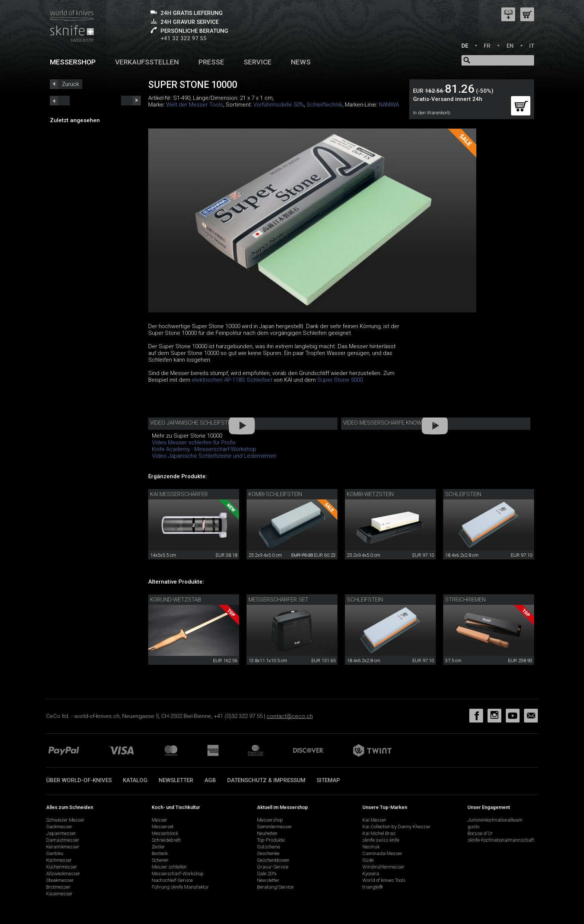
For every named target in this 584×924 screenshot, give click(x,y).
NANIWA (389, 105)
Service (258, 62)
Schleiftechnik (324, 105)
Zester (158, 847)
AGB (210, 780)
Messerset (163, 827)
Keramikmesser (63, 847)
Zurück (70, 84)
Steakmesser (60, 880)
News (301, 62)
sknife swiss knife (381, 840)
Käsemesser (59, 894)
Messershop (73, 62)
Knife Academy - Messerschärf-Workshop (204, 449)
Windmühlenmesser (383, 867)
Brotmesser (58, 887)
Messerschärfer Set (278, 600)
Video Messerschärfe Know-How (389, 423)
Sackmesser (59, 827)
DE (465, 46)
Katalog (135, 780)
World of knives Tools (384, 880)
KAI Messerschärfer (179, 494)
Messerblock (165, 833)
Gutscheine (269, 847)
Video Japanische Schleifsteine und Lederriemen (214, 456)
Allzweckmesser (63, 874)
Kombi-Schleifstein (275, 494)
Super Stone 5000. (341, 380)
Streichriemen (465, 600)
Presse (211, 62)
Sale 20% (267, 874)
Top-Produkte (271, 840)
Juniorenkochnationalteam (495, 820)
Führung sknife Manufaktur (180, 887)
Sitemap (328, 780)
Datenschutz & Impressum (266, 780)
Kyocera (371, 874)
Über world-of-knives (79, 780)
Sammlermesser (274, 827)
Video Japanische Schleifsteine (194, 423)
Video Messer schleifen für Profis (194, 442)
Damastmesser (63, 840)
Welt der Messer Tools (195, 105)
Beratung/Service (275, 887)
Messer (159, 820)
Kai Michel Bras (379, 833)
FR (487, 46)
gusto (473, 827)
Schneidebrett (166, 840)
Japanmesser (61, 833)
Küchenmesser (62, 867)
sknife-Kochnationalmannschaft (501, 840)
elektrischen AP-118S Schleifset (232, 380)
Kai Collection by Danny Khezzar (396, 827)
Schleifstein (463, 494)
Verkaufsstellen (147, 62)
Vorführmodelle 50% (279, 105)
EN (510, 46)
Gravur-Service (273, 867)
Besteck (160, 853)
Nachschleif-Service (172, 880)
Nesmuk (371, 847)
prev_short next (131, 101)
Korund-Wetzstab (176, 600)
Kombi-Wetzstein (370, 494)
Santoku (55, 853)
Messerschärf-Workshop (178, 874)
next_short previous (60, 101)
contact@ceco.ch (290, 716)
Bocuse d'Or (480, 833)
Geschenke (268, 853)
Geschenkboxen (273, 860)
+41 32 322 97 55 (184, 38)
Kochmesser (59, 860)
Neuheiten (267, 833)
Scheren (160, 860)
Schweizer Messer (65, 820)
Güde (368, 860)
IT (532, 46)
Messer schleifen (169, 867)
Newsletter (176, 780)
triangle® (373, 887)
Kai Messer (374, 820)
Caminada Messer (382, 853)
